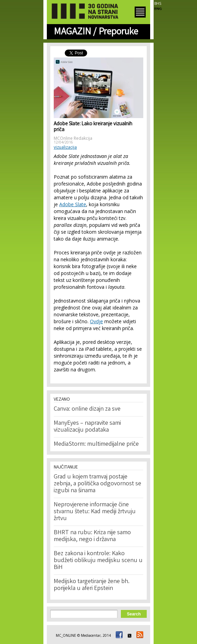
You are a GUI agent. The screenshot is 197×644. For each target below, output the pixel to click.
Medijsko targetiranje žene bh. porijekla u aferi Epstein (92, 585)
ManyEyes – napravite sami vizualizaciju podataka (87, 427)
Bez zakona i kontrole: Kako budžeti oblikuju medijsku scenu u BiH (98, 561)
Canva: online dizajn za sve (87, 409)
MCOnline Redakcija (73, 138)
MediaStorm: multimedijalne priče (96, 444)
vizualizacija (65, 147)
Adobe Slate (73, 204)
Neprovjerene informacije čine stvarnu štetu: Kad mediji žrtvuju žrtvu (95, 512)
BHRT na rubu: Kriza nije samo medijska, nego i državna (92, 536)
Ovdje (96, 321)
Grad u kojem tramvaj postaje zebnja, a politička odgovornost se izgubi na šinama (97, 484)
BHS (158, 3)
